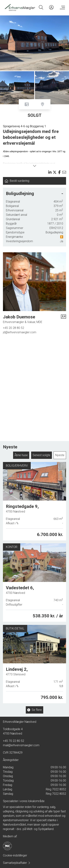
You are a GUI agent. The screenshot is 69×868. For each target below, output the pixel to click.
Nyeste (60, 455)
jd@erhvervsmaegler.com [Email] (20, 332)
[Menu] (62, 7)
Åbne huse (21, 455)
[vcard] (63, 319)
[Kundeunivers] (51, 7)
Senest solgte (41, 455)
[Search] (41, 7)
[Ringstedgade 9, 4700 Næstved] (34, 501)
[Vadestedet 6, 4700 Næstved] (34, 582)
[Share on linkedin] (50, 172)
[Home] (20, 7)
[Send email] (64, 172)
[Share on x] (55, 172)
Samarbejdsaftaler (17, 863)
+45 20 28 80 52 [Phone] (14, 328)
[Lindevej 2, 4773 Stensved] (34, 662)
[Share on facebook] (59, 172)
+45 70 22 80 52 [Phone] (14, 741)
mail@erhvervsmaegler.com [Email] (21, 745)
